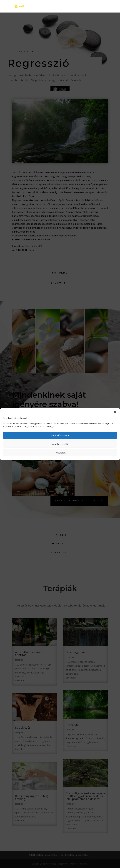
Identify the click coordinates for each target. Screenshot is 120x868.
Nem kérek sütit (60, 444)
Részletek (60, 453)
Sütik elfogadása (60, 435)
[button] (115, 412)
